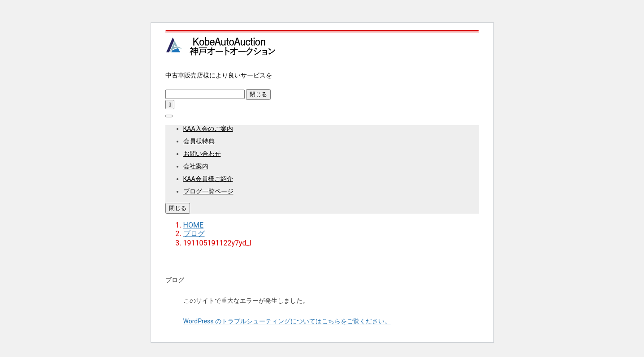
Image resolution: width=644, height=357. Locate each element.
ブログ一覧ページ (208, 191)
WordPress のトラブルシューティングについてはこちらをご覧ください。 (287, 321)
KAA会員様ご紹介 (208, 179)
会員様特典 (199, 141)
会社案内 (196, 166)
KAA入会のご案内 (208, 129)
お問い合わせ (202, 154)
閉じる (258, 94)
